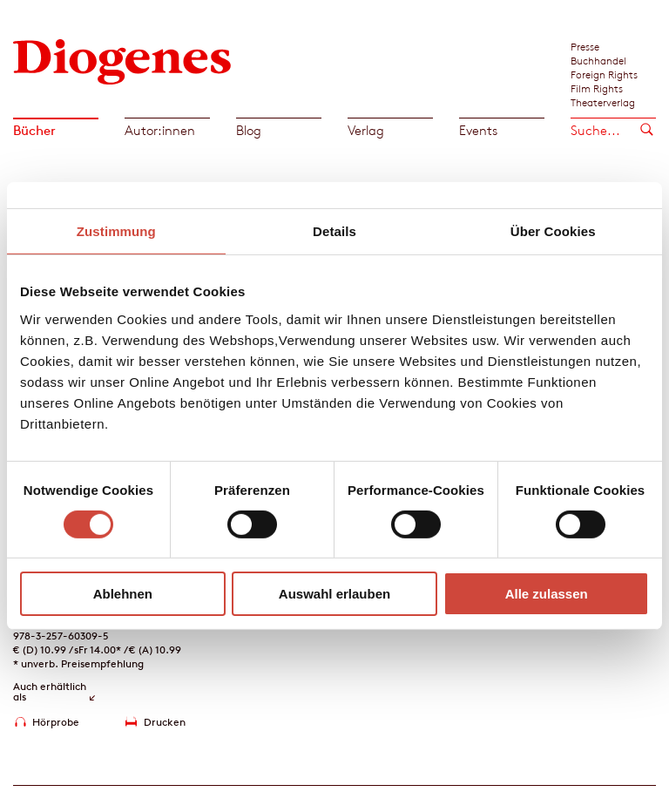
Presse (585, 46)
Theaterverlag (603, 102)
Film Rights (597, 88)
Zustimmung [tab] (116, 231)
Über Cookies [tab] (553, 231)
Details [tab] (334, 231)
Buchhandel (598, 60)
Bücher (34, 130)
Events (478, 130)
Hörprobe (56, 722)
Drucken (165, 722)
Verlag (366, 130)
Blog (249, 130)
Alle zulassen (547, 594)
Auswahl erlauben (334, 594)
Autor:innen (160, 130)
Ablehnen (123, 594)
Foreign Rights (604, 74)
